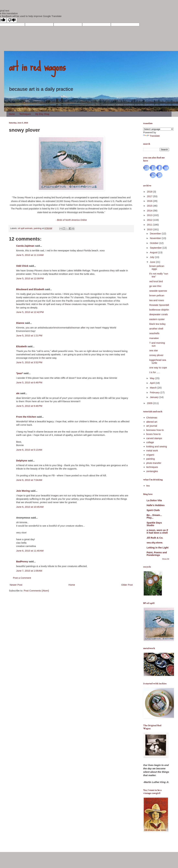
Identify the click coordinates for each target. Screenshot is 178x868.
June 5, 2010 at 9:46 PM (29, 406)
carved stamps (154, 438)
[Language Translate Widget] (158, 129)
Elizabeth (22, 346)
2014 (150, 210)
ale (18, 393)
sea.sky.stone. (155, 543)
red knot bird (156, 281)
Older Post (127, 585)
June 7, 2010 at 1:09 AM (29, 571)
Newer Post (16, 585)
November (156, 238)
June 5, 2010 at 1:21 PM (29, 336)
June (153, 262)
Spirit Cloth (153, 510)
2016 (150, 201)
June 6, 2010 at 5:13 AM (29, 450)
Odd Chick (22, 266)
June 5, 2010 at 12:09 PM (30, 278)
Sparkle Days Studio (154, 524)
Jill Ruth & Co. (155, 538)
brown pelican (157, 295)
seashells (154, 333)
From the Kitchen (26, 417)
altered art (152, 422)
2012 (150, 220)
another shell (156, 329)
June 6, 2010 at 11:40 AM (30, 551)
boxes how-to (153, 434)
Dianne (20, 323)
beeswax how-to (155, 430)
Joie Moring (23, 491)
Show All (166, 559)
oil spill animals (25, 228)
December (156, 233)
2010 (150, 229)
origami (150, 455)
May (153, 378)
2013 (150, 215)
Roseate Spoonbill (159, 305)
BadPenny (22, 561)
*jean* (20, 373)
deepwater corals (159, 314)
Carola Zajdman (25, 246)
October (155, 243)
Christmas (152, 418)
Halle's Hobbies (156, 505)
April (153, 383)
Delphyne (22, 461)
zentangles (152, 471)
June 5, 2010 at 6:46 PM (29, 382)
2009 (150, 403)
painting (38, 228)
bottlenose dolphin (159, 310)
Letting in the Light (158, 548)
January (155, 397)
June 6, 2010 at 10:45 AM (30, 507)
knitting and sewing (157, 446)
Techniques (25, 114)
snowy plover (156, 355)
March (154, 388)
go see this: (156, 286)
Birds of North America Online (72, 220)
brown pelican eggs (157, 267)
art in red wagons (37, 66)
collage (150, 442)
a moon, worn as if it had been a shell (157, 531)
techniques (152, 467)
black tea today (158, 324)
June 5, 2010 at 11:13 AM (30, 255)
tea (148, 486)
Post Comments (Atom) (36, 591)
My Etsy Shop (42, 114)
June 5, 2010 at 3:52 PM (29, 362)
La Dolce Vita (154, 500)
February (155, 392)
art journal (152, 426)
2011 (150, 225)
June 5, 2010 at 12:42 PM (30, 312)
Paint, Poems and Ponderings (157, 554)
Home (12, 114)
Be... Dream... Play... (154, 516)
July (152, 257)
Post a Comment (22, 578)
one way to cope (158, 368)
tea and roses (157, 300)
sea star (154, 350)
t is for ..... (155, 372)
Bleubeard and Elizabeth (30, 289)
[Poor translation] (12, 20)
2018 (150, 192)
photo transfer (154, 463)
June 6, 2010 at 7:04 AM (29, 480)
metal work (152, 450)
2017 (150, 196)
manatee (154, 338)
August (154, 252)
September (156, 248)
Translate (151, 136)
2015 (150, 206)
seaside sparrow (158, 291)
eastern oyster (157, 319)
